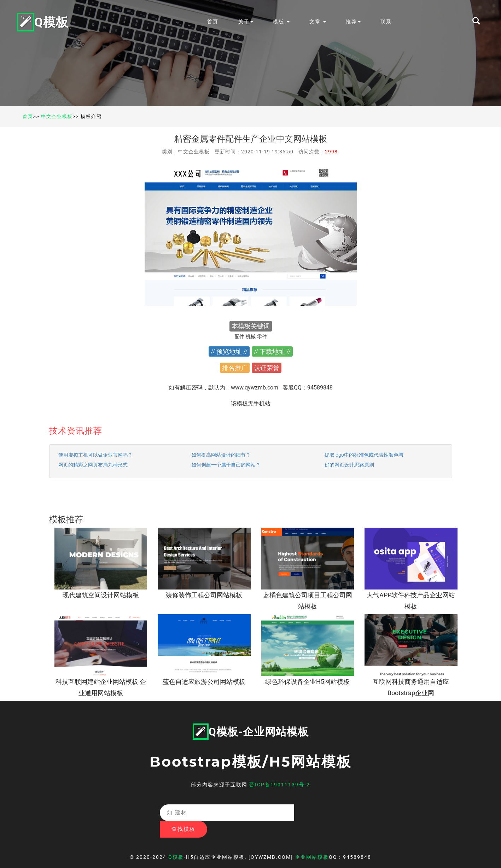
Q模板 (43, 22)
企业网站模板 (312, 840)
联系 (388, 22)
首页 (214, 22)
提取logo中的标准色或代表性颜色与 (364, 455)
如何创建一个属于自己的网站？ (226, 465)
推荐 (355, 22)
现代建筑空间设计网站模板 (101, 595)
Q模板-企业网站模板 (251, 732)
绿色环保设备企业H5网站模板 (307, 682)
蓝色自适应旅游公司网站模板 (204, 682)
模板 (283, 22)
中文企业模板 (57, 116)
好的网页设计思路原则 (349, 465)
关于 (247, 22)
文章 (319, 22)
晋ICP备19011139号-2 (280, 785)
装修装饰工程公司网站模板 (204, 595)
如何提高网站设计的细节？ (221, 455)
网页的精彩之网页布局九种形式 (93, 465)
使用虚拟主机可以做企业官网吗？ (95, 455)
